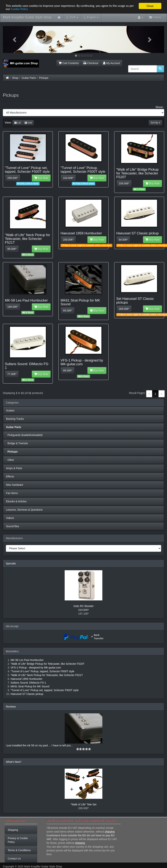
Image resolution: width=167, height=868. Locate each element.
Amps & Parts (14, 468)
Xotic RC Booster (83, 606)
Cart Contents (69, 63)
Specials (11, 563)
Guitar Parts (29, 78)
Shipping (13, 830)
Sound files (13, 526)
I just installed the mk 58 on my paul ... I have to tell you (38, 745)
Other (10, 460)
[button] (15, 40)
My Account (111, 63)
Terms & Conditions (19, 850)
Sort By (155, 123)
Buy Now (41, 178)
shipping (110, 832)
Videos (10, 518)
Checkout (91, 63)
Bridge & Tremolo (17, 443)
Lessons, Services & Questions (24, 510)
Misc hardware (15, 485)
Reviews (11, 707)
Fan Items (12, 493)
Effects (10, 477)
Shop (15, 78)
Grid (28, 123)
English (91, 17)
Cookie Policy (20, 9)
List (18, 123)
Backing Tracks (15, 419)
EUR (72, 17)
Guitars (10, 411)
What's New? (14, 762)
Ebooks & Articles (16, 501)
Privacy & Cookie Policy (18, 840)
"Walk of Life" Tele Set (84, 804)
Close (150, 6)
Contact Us (14, 859)
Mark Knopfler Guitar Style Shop (27, 17)
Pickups (44, 78)
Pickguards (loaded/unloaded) (24, 435)
